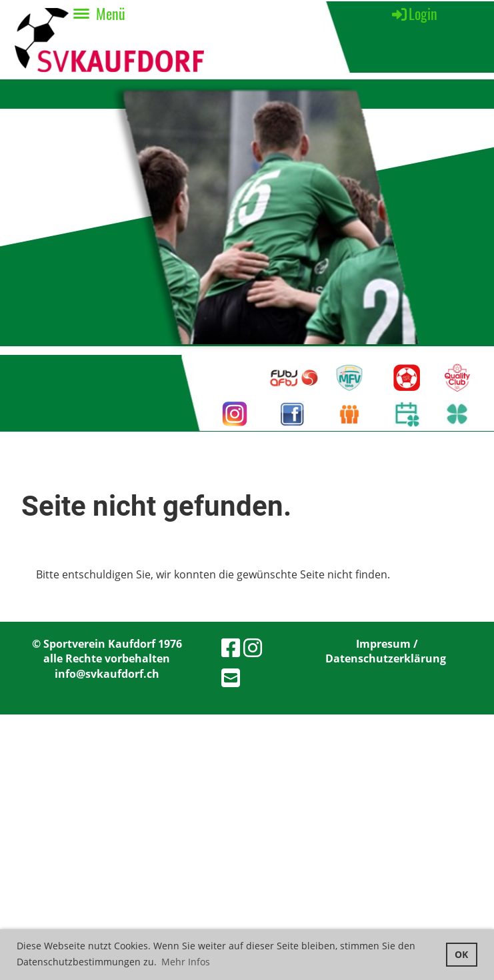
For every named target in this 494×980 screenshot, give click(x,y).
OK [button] (461, 954)
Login (414, 13)
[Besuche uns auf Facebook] (231, 647)
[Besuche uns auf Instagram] (253, 647)
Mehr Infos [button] (186, 962)
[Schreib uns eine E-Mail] (231, 677)
